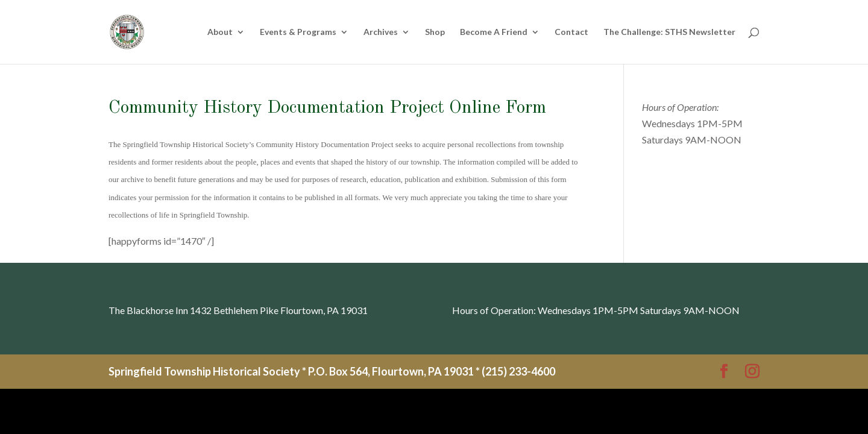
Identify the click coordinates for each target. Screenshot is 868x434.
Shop (435, 32)
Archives (381, 32)
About (220, 32)
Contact (571, 32)
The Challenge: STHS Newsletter (669, 32)
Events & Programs (298, 32)
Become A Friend (494, 32)
